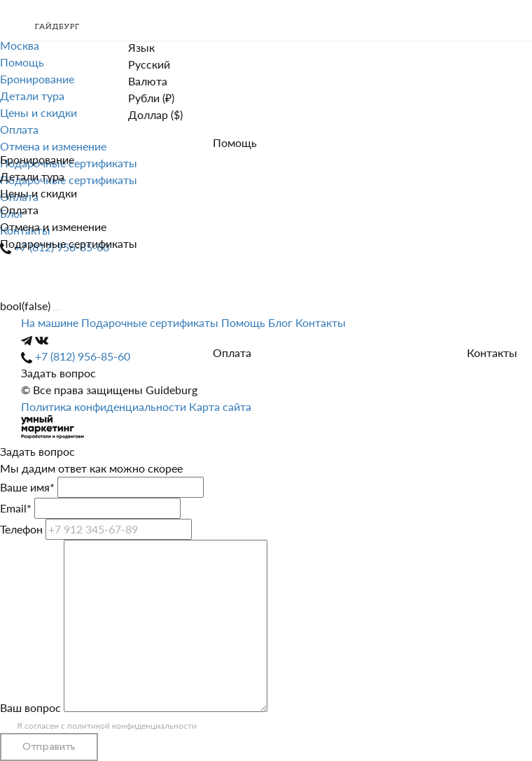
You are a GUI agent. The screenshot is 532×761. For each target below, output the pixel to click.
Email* (16, 508)
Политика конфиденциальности (105, 406)
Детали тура (32, 176)
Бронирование (37, 159)
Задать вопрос (58, 373)
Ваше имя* (27, 487)
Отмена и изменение (53, 226)
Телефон (21, 529)
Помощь (235, 142)
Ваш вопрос (30, 707)
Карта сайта (220, 406)
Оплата (19, 210)
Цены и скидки (38, 193)
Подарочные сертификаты (69, 243)
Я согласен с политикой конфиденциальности (107, 726)
